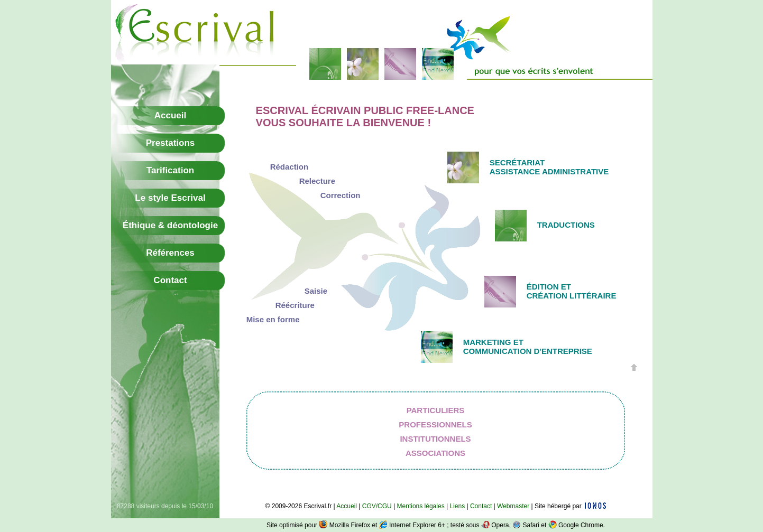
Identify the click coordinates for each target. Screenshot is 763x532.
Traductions (566, 225)
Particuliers (436, 410)
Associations (435, 453)
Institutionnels (435, 439)
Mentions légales (421, 506)
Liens (457, 506)
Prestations (171, 143)
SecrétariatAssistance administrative (549, 167)
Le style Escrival (170, 198)
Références (170, 253)
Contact (170, 280)
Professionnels (435, 424)
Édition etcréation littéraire (572, 291)
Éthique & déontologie (170, 225)
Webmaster (513, 506)
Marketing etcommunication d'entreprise (528, 347)
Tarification (170, 170)
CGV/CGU (377, 506)
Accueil (170, 115)
